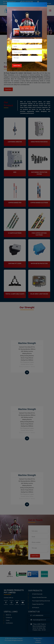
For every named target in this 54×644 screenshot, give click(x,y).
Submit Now (17, 66)
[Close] (45, 5)
